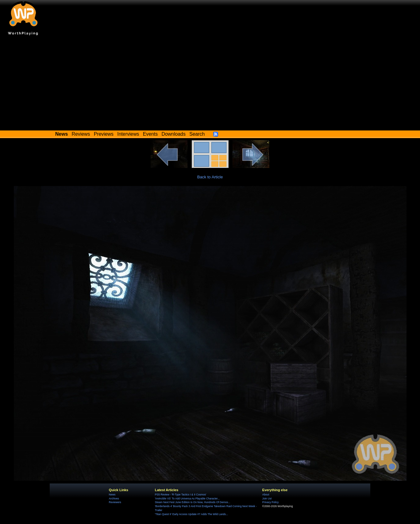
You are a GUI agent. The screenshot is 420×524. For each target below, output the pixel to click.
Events (150, 134)
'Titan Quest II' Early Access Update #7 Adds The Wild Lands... (191, 514)
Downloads (174, 134)
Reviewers (115, 502)
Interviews (128, 134)
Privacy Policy (270, 502)
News (112, 495)
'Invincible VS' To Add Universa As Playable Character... (187, 499)
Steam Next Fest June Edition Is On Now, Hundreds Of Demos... (193, 502)
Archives (114, 499)
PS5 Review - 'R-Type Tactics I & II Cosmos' (181, 495)
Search (197, 134)
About (266, 495)
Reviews (81, 134)
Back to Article (210, 177)
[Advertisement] (210, 84)
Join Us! (267, 499)
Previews (104, 134)
